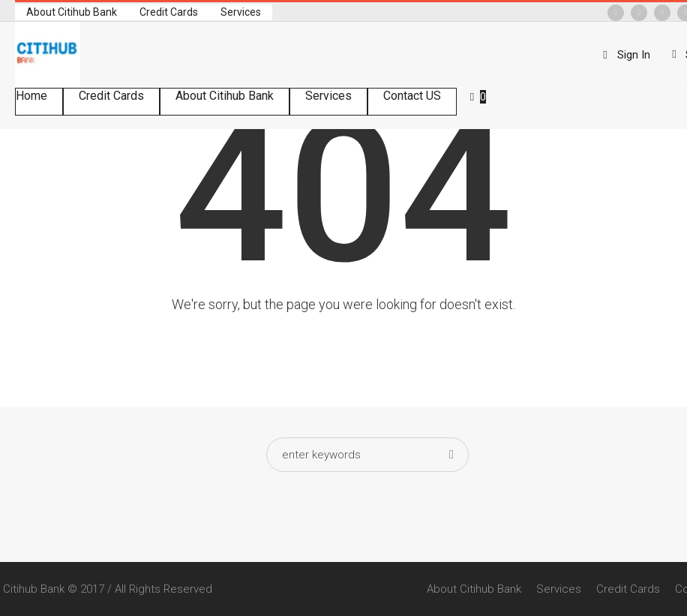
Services (559, 589)
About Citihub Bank (474, 589)
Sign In (634, 55)
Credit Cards (628, 589)
